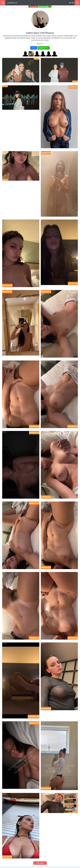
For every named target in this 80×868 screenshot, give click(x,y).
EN (70, 3)
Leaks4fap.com (12, 3)
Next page (40, 863)
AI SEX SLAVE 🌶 (45, 6)
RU (73, 3)
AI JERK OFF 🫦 (44, 48)
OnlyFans (40, 44)
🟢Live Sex (33, 6)
